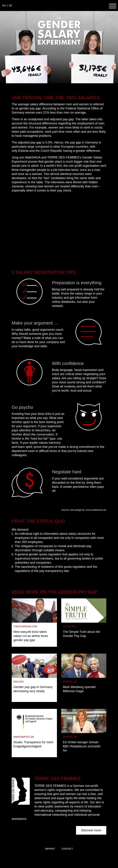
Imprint (50, 849)
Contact (67, 849)
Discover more (91, 830)
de (10, 6)
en (4, 6)
